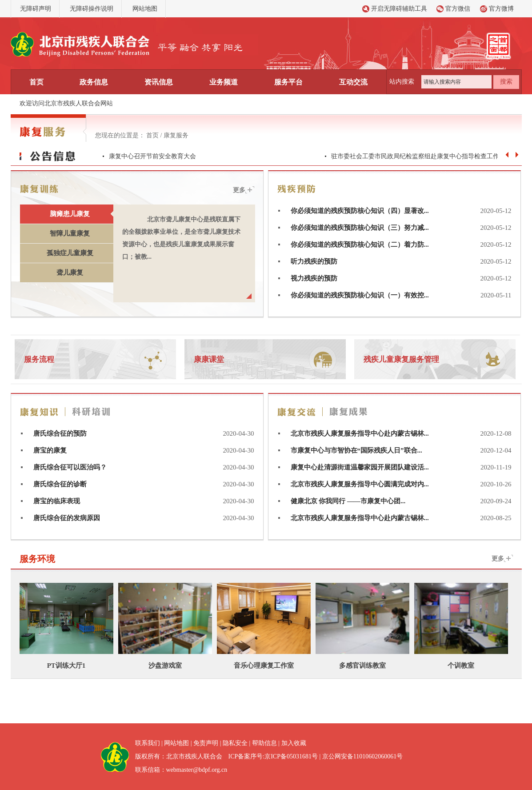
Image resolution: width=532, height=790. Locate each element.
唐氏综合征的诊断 (60, 484)
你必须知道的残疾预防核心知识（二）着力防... (360, 245)
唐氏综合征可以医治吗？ (70, 467)
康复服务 (176, 135)
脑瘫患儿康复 (70, 214)
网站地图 (145, 9)
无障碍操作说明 (92, 9)
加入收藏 (294, 743)
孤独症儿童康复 (70, 253)
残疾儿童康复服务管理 (401, 359)
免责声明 (206, 743)
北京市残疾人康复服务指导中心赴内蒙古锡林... (360, 433)
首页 (36, 82)
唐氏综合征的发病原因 (67, 518)
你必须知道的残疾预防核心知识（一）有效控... (360, 295)
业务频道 (224, 82)
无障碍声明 (36, 9)
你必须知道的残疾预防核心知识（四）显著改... (360, 211)
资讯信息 (159, 82)
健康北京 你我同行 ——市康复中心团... (348, 501)
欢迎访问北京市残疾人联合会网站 (66, 103)
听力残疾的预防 (314, 261)
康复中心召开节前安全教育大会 (152, 156)
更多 (239, 190)
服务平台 (288, 82)
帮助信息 (264, 743)
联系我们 (148, 743)
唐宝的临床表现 (57, 501)
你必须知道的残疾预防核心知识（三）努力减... (360, 228)
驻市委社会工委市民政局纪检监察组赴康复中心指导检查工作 (415, 156)
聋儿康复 (70, 273)
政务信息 (94, 82)
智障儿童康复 (70, 233)
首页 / (155, 135)
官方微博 (501, 9)
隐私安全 (235, 743)
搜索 (506, 82)
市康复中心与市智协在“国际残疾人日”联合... (356, 450)
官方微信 (458, 9)
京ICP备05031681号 (291, 756)
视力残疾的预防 (314, 278)
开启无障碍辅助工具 (399, 9)
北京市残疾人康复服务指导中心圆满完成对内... (360, 484)
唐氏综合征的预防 (60, 433)
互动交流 (353, 82)
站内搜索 (402, 82)
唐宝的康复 (50, 450)
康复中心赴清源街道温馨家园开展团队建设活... (360, 467)
